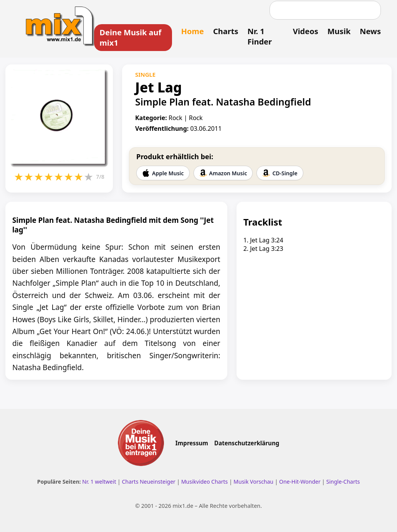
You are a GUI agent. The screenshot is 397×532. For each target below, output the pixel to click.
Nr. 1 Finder (259, 36)
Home (193, 31)
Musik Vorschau (253, 482)
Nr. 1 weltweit (99, 482)
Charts (226, 31)
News (370, 31)
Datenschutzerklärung (247, 443)
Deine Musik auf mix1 (130, 38)
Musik (339, 31)
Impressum (192, 443)
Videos (306, 31)
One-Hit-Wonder (300, 482)
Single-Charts (343, 482)
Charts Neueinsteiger (148, 482)
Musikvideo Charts (204, 482)
